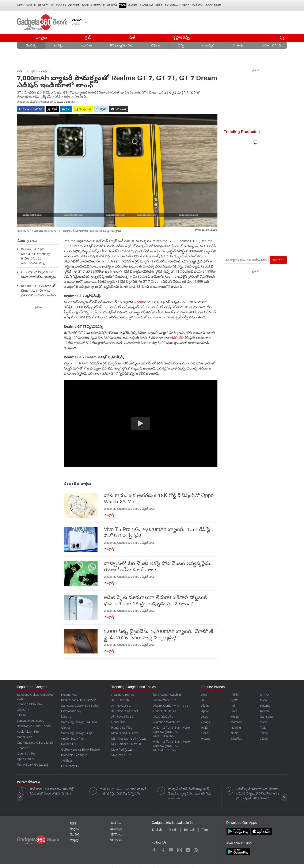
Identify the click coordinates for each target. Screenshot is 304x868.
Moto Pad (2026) (122, 750)
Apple (205, 712)
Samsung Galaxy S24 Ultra (79, 723)
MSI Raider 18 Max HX (126, 745)
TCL (263, 728)
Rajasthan (172, 5)
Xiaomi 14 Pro (26, 754)
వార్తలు (41, 38)
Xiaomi (265, 739)
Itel (233, 706)
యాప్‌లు (87, 46)
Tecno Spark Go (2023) (32, 765)
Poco (263, 701)
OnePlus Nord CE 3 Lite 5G (35, 743)
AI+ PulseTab (120, 701)
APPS (159, 5)
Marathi (197, 5)
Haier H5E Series (165, 712)
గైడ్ (88, 38)
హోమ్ (21, 72)
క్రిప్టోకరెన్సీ (182, 38)
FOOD (85, 5)
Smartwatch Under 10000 (34, 727)
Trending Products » (242, 132)
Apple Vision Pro (28, 732)
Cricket (74, 5)
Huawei (206, 739)
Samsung (266, 717)
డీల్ (132, 38)
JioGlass (67, 761)
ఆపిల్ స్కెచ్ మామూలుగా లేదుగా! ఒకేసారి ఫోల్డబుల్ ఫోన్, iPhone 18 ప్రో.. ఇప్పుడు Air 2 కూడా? (258, 794)
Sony (263, 723)
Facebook (154, 849)
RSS (73, 824)
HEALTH (112, 5)
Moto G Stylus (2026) (125, 734)
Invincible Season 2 (74, 756)
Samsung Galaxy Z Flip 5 (78, 734)
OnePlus (236, 739)
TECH (123, 5)
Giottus (66, 728)
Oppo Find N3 (26, 760)
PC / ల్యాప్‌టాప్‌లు (122, 46)
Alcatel (206, 706)
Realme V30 (69, 695)
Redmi (264, 712)
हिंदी (52, 5)
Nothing (236, 728)
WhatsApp (188, 849)
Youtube (171, 849)
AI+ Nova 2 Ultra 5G (125, 712)
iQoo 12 (66, 717)
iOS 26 (21, 716)
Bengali (189, 830)
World (31, 5)
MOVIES (61, 5)
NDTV (21, 5)
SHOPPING (146, 5)
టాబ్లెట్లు (59, 46)
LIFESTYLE (98, 5)
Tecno (264, 734)
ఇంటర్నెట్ (208, 46)
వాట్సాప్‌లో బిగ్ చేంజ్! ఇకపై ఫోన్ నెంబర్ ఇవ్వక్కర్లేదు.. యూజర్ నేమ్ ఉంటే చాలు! (190, 794)
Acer (204, 695)
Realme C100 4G (123, 695)
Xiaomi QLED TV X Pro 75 (171, 706)
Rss (196, 849)
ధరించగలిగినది (271, 46)
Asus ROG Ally (163, 717)
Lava (234, 712)
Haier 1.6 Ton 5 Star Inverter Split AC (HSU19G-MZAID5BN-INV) (172, 732)
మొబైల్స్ (31, 46)
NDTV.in (116, 841)
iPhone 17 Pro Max (30, 705)
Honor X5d (118, 723)
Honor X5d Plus (122, 728)
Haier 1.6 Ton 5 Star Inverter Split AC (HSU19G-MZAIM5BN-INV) (172, 746)
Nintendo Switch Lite (167, 723)
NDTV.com (117, 835)
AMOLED (177, 338)
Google (206, 723)
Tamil (206, 830)
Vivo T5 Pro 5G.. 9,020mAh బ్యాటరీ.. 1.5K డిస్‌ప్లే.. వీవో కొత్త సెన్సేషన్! (124, 792)
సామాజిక (238, 46)
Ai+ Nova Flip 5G (123, 717)
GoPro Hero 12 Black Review (81, 750)
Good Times (213, 5)
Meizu (235, 717)
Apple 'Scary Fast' (73, 739)
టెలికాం (156, 46)
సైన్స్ (181, 46)
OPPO (264, 695)
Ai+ (203, 701)
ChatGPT (23, 710)
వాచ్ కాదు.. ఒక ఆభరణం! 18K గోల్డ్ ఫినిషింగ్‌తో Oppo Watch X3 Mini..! (51, 792)
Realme (140, 302)
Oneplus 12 (24, 738)
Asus (204, 717)
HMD (205, 728)
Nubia (235, 734)
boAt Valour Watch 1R (168, 695)
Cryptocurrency (71, 712)
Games (133, 5)
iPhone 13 (24, 749)
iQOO (235, 701)
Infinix (235, 695)
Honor (205, 734)
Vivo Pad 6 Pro (121, 756)
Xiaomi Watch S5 (165, 701)
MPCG (186, 5)
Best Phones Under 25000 (79, 701)
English (157, 830)
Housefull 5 (69, 745)
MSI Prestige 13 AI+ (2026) (129, 739)
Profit (43, 5)
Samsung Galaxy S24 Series (80, 706)
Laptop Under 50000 (31, 721)
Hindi (173, 830)
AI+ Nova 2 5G (121, 706)
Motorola (236, 723)
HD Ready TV (70, 767)
